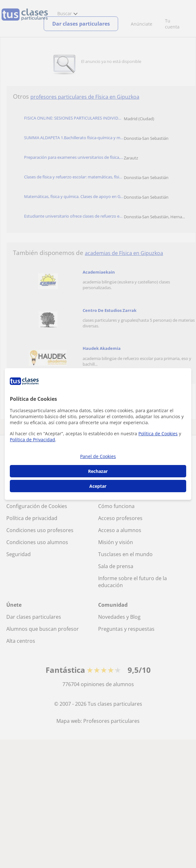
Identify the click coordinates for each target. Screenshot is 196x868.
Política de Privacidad (32, 440)
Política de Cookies (158, 434)
